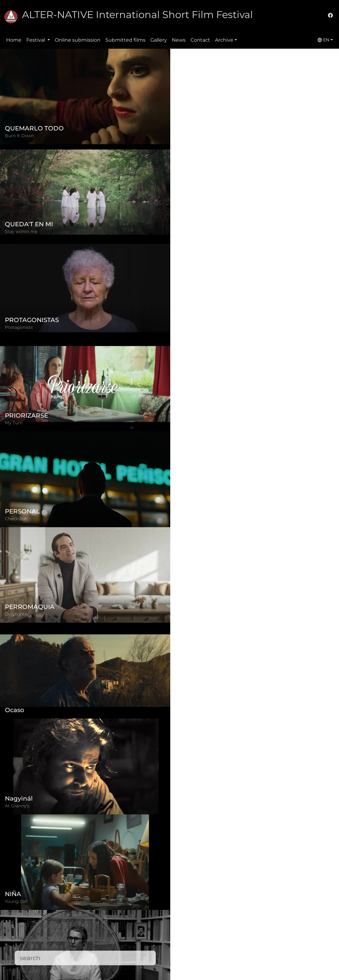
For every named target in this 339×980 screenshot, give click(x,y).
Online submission (78, 40)
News (179, 40)
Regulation (130, 917)
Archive (224, 40)
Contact (200, 40)
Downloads (130, 966)
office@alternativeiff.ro (260, 937)
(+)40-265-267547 (254, 925)
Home (14, 40)
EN (323, 40)
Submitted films (125, 40)
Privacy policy (133, 930)
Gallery (159, 40)
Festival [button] (36, 40)
